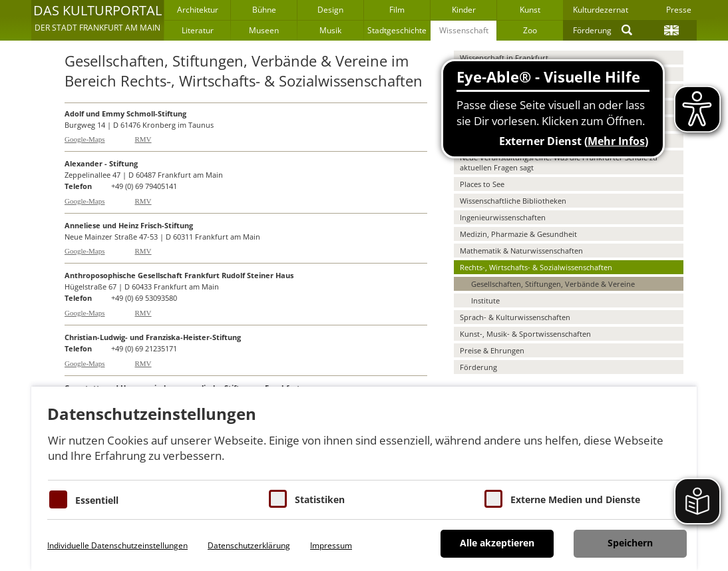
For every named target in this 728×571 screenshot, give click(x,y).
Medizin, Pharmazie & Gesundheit (518, 234)
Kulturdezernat (601, 10)
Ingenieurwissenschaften (503, 217)
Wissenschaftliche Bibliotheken (513, 201)
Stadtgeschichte (397, 30)
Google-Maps (85, 139)
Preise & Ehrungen (492, 350)
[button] (97, 20)
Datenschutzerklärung (249, 545)
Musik (330, 30)
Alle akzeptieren (497, 543)
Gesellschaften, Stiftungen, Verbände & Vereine (553, 284)
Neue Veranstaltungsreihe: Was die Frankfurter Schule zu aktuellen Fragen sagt (559, 162)
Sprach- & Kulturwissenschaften (515, 317)
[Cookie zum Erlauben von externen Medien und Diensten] (493, 499)
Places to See (482, 184)
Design (330, 10)
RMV (143, 139)
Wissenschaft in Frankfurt (504, 58)
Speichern (630, 543)
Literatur (198, 30)
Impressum (331, 545)
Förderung (592, 30)
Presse (679, 10)
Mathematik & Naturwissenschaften (521, 251)
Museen (264, 30)
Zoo (530, 30)
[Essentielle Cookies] (58, 499)
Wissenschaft (464, 30)
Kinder (464, 10)
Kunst (530, 10)
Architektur (198, 10)
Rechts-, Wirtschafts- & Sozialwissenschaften (536, 267)
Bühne (264, 10)
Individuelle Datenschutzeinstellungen (117, 545)
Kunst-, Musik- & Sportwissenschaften (525, 334)
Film (397, 10)
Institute (485, 300)
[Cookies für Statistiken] (278, 499)
